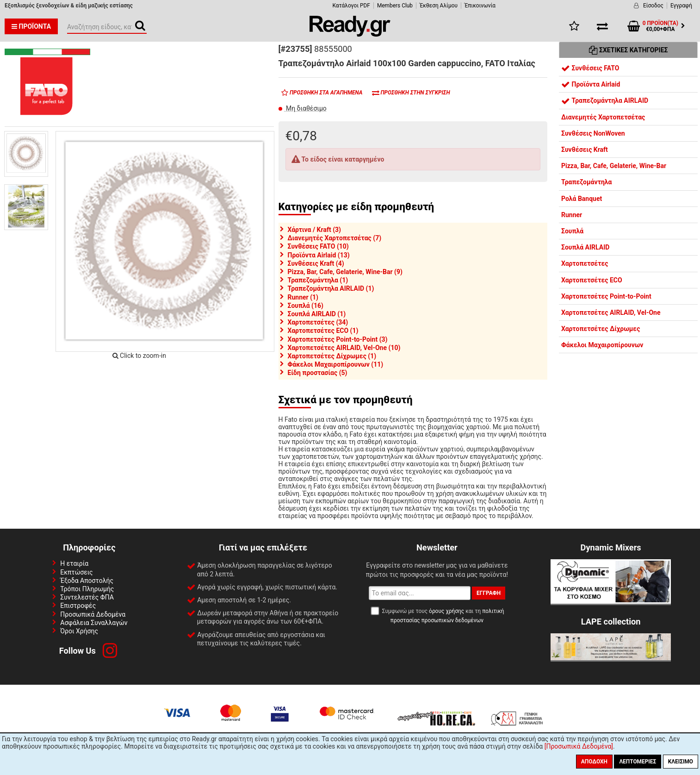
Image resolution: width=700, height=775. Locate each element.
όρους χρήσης (446, 611)
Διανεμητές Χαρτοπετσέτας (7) (335, 238)
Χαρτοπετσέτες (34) (318, 322)
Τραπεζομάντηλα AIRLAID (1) (331, 288)
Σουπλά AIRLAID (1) (317, 314)
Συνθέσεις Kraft (585, 150)
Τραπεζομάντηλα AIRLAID (605, 100)
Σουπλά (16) (306, 306)
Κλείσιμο (681, 762)
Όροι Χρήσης (79, 631)
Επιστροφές (78, 606)
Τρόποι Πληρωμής (87, 589)
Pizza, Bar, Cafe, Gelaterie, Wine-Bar (614, 166)
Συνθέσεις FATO (590, 68)
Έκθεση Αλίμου (439, 6)
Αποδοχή (594, 762)
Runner (572, 215)
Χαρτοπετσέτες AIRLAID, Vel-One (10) (344, 348)
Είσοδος (653, 6)
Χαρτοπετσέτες (585, 263)
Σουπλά (572, 231)
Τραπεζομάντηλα (586, 182)
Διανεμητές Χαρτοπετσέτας (603, 117)
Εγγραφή (681, 6)
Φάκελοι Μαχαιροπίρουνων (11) (336, 364)
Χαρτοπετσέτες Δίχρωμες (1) (332, 356)
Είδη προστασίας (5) (318, 373)
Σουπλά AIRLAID (585, 247)
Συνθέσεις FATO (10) (318, 246)
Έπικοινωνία (480, 6)
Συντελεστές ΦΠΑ (87, 597)
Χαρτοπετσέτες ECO (592, 280)
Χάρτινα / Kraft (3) (315, 230)
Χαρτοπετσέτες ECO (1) (323, 331)
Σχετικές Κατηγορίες (629, 50)
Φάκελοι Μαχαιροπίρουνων (602, 345)
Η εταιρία (74, 563)
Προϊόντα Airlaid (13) (319, 255)
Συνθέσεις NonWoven (593, 133)
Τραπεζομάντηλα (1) (318, 280)
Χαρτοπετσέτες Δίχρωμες (601, 329)
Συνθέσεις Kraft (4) (316, 263)
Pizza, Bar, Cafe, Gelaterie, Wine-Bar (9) (345, 272)
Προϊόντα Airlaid (591, 84)
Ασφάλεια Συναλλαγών (94, 623)
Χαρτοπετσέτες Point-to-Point (606, 296)
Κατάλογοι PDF (351, 6)
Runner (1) (303, 297)
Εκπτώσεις (76, 572)
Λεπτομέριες (638, 762)
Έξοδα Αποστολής (87, 581)
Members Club (395, 6)
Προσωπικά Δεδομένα (93, 614)
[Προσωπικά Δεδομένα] (579, 746)
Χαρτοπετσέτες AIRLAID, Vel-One (611, 312)
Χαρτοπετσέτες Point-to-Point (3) (338, 339)
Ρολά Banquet (582, 199)
